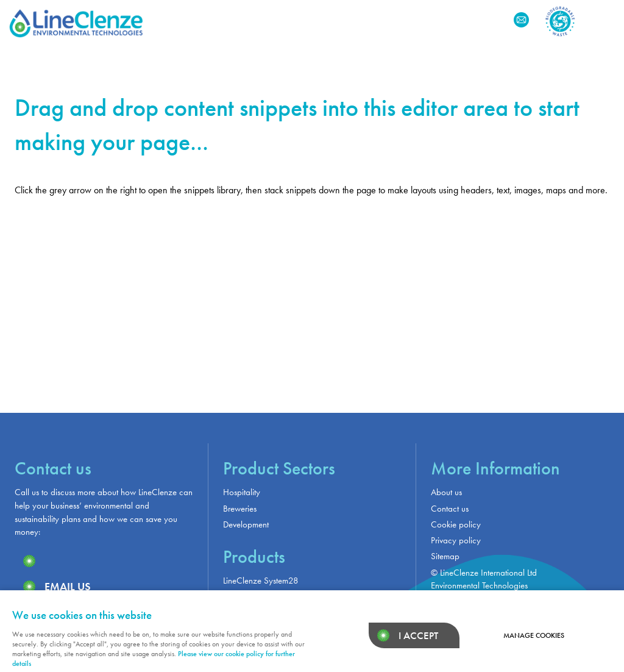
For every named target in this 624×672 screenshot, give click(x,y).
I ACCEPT (418, 635)
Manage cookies (534, 635)
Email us (68, 586)
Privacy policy (456, 540)
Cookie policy (456, 524)
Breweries (240, 509)
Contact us (450, 509)
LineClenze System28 (261, 581)
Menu (603, 20)
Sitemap (445, 556)
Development (246, 524)
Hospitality (242, 492)
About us (446, 492)
